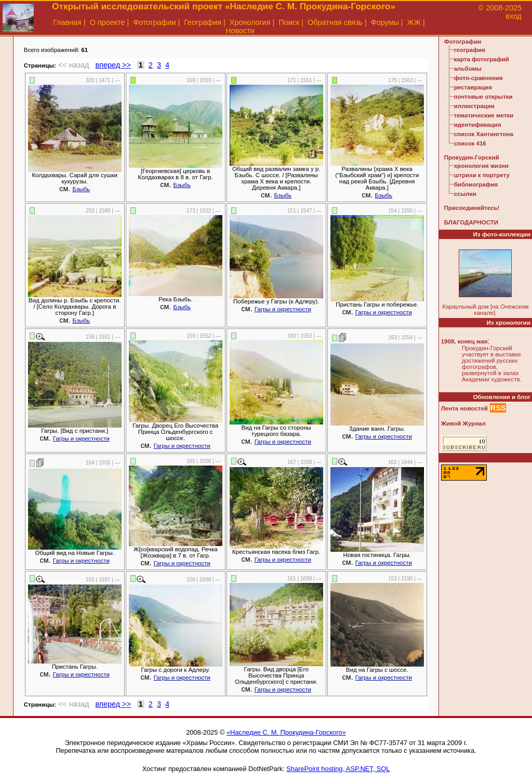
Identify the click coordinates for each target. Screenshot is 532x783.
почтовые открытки (483, 97)
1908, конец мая (464, 341)
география (470, 50)
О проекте (108, 22)
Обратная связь (335, 22)
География (203, 22)
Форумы (385, 22)
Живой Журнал (463, 423)
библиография (476, 184)
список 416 (470, 143)
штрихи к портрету (482, 175)
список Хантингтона (484, 134)
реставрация (473, 87)
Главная (67, 22)
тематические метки (484, 115)
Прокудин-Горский (472, 157)
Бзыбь (81, 189)
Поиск (289, 22)
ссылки (465, 194)
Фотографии (154, 22)
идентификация (478, 125)
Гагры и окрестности (283, 309)
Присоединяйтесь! (472, 208)
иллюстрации (474, 106)
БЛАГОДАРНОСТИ (471, 222)
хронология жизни (481, 166)
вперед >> (113, 65)
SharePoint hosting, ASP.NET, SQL (338, 769)
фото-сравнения (478, 78)
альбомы (468, 69)
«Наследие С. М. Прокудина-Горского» (286, 732)
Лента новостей (464, 408)
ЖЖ (414, 22)
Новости (240, 31)
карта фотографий (482, 59)
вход (514, 16)
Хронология (250, 22)
